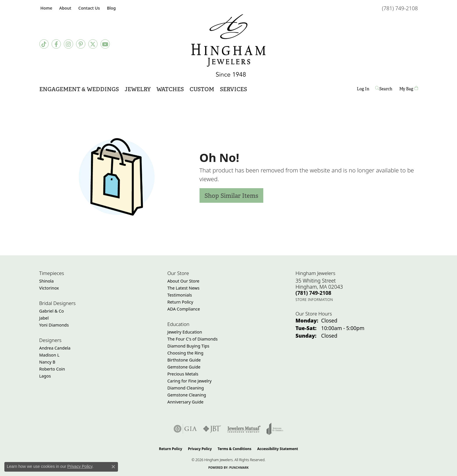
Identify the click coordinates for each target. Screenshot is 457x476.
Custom (202, 89)
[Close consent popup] (113, 467)
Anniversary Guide (186, 402)
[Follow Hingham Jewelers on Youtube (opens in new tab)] (105, 44)
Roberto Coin (52, 369)
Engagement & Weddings (79, 89)
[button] (65, 8)
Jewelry (138, 89)
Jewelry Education (185, 332)
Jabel (44, 318)
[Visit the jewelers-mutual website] (244, 429)
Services (233, 89)
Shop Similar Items (231, 196)
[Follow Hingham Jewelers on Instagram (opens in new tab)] (68, 44)
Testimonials (180, 295)
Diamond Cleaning (186, 388)
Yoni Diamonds (54, 325)
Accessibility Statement (278, 449)
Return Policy (180, 302)
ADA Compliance (184, 309)
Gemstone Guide (184, 367)
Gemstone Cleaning (187, 395)
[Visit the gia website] (185, 429)
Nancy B (47, 362)
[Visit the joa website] (275, 429)
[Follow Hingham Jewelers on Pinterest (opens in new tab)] (81, 44)
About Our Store (183, 281)
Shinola (47, 281)
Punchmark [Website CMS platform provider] (239, 468)
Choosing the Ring (186, 353)
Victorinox (49, 288)
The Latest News (183, 288)
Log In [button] (363, 90)
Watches (170, 89)
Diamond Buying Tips (188, 346)
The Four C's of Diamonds (193, 339)
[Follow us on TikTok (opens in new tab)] (44, 44)
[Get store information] (314, 300)
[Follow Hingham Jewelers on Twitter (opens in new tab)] (93, 44)
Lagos (45, 376)
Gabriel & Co (52, 311)
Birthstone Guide (184, 360)
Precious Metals (183, 374)
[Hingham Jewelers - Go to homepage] (229, 45)
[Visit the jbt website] (212, 429)
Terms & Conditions (234, 449)
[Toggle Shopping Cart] (409, 89)
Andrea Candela (55, 348)
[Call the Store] (314, 293)
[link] (46, 8)
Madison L (49, 355)
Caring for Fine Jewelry (190, 381)
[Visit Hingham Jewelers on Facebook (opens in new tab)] (56, 44)
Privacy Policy (200, 449)
